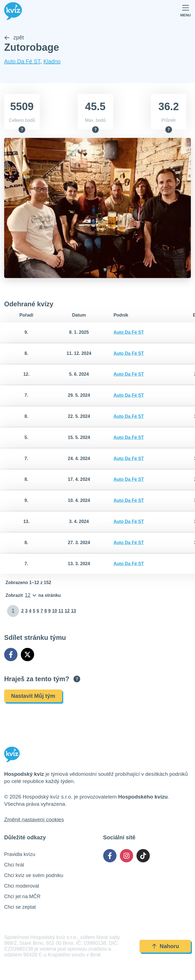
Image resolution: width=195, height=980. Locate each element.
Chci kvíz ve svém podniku (34, 875)
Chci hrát (14, 865)
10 (55, 611)
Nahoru (165, 946)
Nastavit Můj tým (33, 696)
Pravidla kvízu (20, 854)
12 (67, 611)
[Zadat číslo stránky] (13, 611)
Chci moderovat (22, 886)
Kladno (52, 62)
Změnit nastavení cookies (34, 819)
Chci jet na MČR (22, 896)
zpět (14, 38)
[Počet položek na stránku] (33, 595)
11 (61, 611)
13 (74, 611)
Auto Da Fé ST (22, 62)
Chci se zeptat (20, 907)
